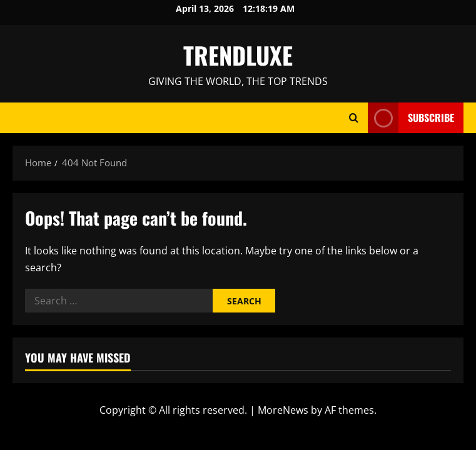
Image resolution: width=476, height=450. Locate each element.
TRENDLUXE (238, 55)
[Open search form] (354, 118)
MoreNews (283, 410)
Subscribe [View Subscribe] (411, 118)
